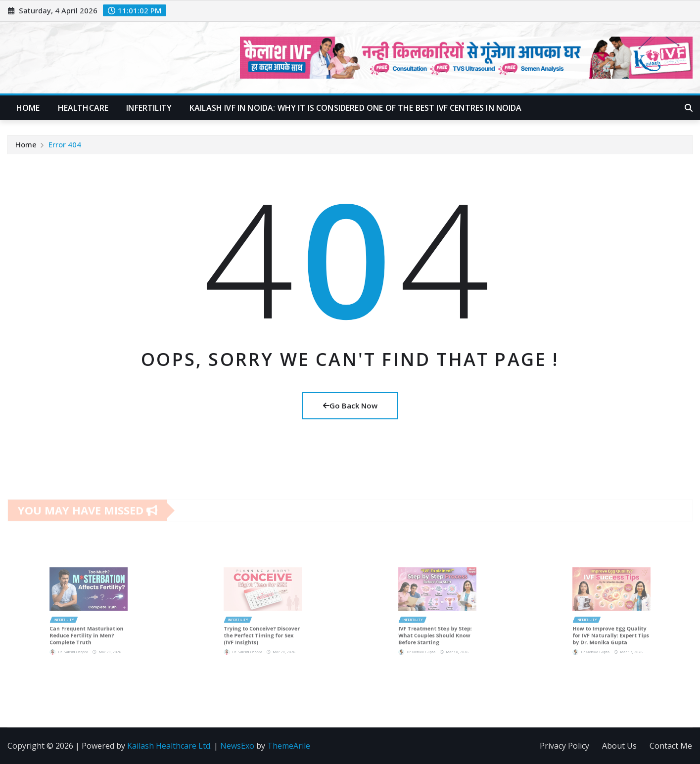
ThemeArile (289, 746)
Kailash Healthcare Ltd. (169, 746)
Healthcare (83, 108)
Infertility (149, 108)
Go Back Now (350, 405)
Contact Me (671, 746)
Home (28, 108)
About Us (619, 746)
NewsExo (237, 746)
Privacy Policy (564, 746)
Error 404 (65, 144)
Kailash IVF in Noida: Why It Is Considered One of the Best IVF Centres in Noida (356, 108)
